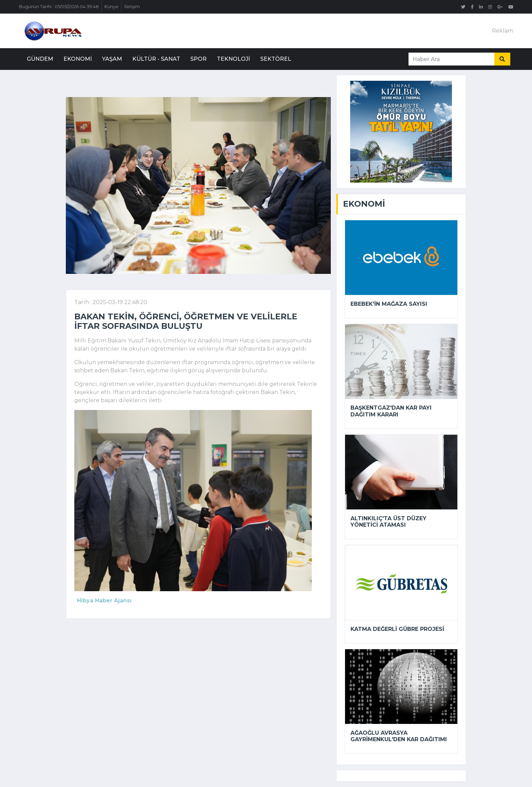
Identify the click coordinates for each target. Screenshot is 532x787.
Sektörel (276, 59)
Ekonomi (78, 59)
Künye (111, 7)
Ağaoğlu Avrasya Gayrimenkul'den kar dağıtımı (399, 736)
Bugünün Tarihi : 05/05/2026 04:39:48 (59, 7)
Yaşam (112, 59)
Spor (198, 59)
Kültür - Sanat (156, 59)
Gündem (40, 59)
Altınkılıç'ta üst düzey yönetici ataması (388, 522)
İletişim (132, 7)
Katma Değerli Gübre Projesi (397, 629)
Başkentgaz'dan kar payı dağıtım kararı (391, 411)
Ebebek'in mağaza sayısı (389, 304)
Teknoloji (233, 59)
